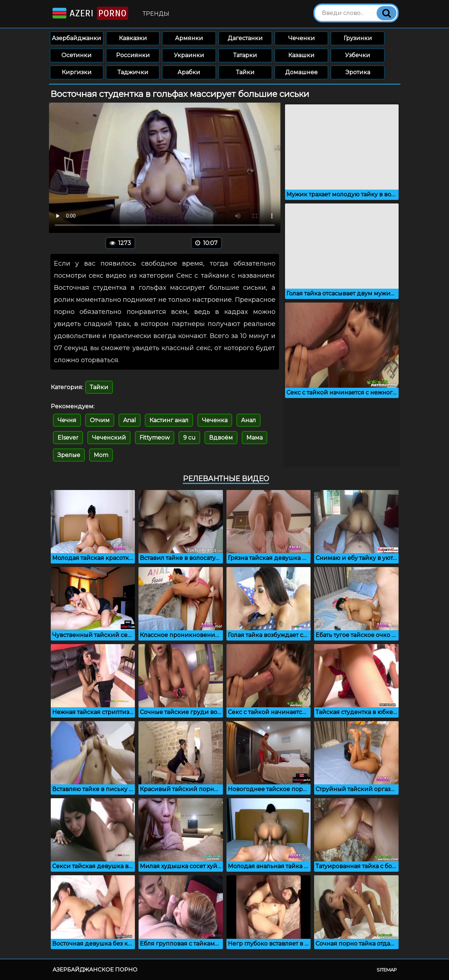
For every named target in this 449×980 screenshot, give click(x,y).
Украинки (189, 55)
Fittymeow (155, 438)
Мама (254, 438)
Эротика (358, 72)
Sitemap (387, 970)
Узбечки (358, 55)
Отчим (100, 420)
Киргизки (77, 72)
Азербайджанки (76, 38)
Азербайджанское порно (95, 970)
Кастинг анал (169, 420)
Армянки (189, 38)
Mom (101, 455)
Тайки (245, 72)
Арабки (189, 72)
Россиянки (133, 55)
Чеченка (215, 420)
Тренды (156, 14)
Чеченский (109, 438)
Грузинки (358, 38)
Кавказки (133, 38)
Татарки (245, 55)
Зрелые (69, 455)
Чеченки (302, 38)
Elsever (68, 438)
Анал (248, 420)
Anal (130, 420)
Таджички (133, 72)
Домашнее (301, 72)
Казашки (301, 55)
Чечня (67, 420)
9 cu (189, 438)
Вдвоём (221, 438)
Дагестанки (245, 38)
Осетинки (76, 55)
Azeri (90, 13)
